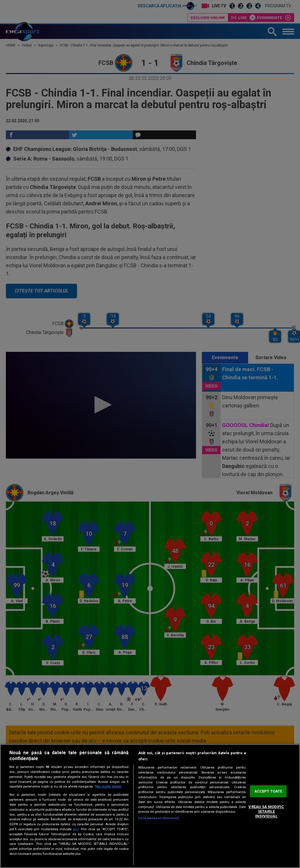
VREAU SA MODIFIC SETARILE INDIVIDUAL (266, 812)
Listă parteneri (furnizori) (158, 818)
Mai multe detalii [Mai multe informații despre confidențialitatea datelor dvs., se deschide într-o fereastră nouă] (108, 787)
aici (76, 829)
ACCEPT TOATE (268, 791)
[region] (150, 806)
